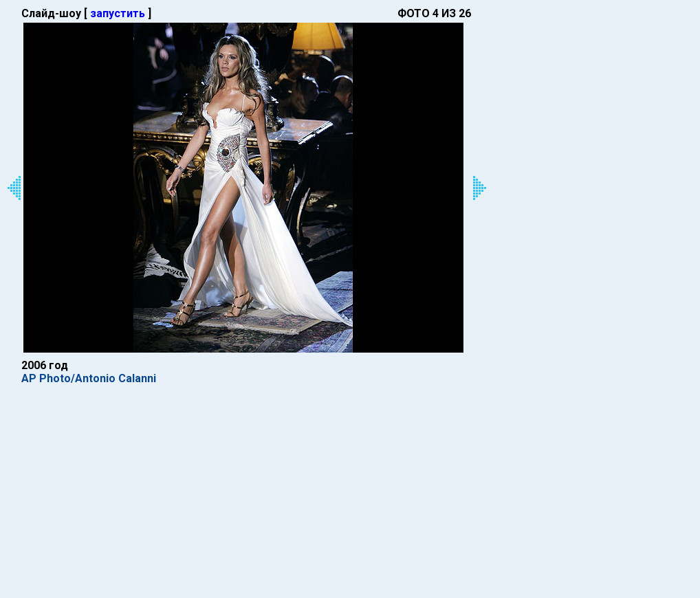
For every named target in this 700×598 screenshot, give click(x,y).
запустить (118, 13)
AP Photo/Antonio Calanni (89, 378)
